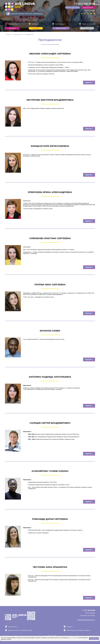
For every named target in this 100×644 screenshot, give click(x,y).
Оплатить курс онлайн (74, 7)
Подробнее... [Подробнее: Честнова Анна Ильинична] (89, 598)
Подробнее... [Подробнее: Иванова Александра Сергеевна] (89, 83)
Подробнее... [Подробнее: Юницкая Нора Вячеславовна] (89, 175)
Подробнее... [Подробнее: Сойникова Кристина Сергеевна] (89, 267)
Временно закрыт (61, 28)
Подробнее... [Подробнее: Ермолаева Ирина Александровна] (89, 221)
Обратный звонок (89, 7)
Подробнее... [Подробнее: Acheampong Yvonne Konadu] (89, 502)
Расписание (12, 28)
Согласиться (94, 638)
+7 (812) (85, 4)
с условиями (74, 638)
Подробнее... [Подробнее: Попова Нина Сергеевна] (89, 313)
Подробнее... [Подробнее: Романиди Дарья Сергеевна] (89, 550)
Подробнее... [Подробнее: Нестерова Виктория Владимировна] (89, 129)
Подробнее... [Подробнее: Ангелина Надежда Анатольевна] (89, 406)
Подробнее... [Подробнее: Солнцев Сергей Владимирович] (89, 454)
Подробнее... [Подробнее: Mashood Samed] (89, 359)
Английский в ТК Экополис (88, 616)
